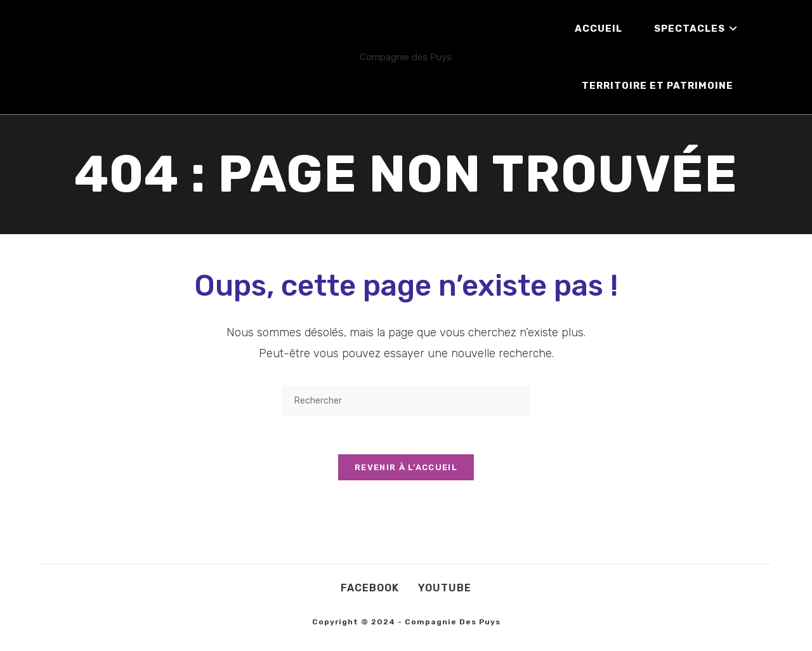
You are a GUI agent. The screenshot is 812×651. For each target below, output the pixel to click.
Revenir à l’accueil (406, 467)
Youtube (445, 588)
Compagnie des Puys (406, 57)
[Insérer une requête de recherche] (406, 401)
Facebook (370, 588)
